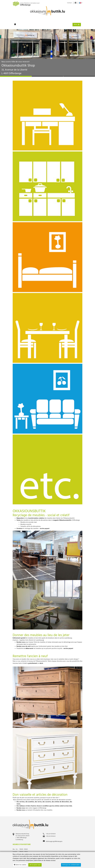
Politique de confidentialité (71, 865)
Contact (69, 3)
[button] (5, 52)
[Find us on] (76, 3)
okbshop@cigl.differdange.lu (54, 841)
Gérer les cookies (20, 865)
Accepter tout (35, 865)
